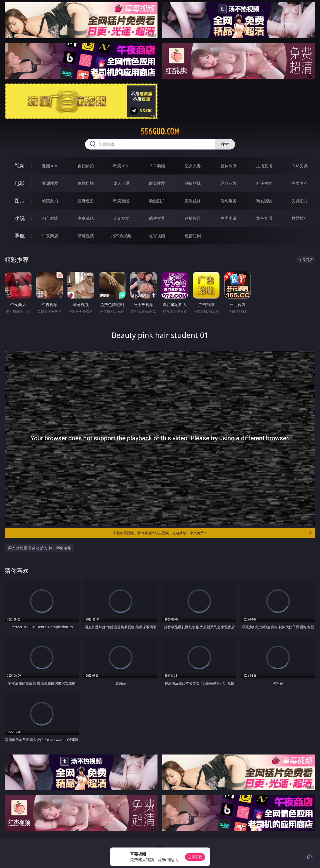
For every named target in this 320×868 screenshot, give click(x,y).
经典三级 (228, 183)
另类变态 (300, 183)
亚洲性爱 (50, 183)
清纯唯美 (228, 201)
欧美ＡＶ (121, 166)
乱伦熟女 (264, 183)
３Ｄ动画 (157, 166)
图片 (20, 201)
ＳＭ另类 (300, 166)
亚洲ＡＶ (50, 166)
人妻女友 (121, 218)
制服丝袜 (193, 183)
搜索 (225, 144)
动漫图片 (157, 201)
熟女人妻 (193, 166)
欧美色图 (121, 201)
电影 (20, 183)
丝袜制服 (228, 166)
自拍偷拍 (86, 166)
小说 (20, 218)
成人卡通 (121, 183)
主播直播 (264, 166)
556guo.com (160, 131)
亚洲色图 (86, 201)
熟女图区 (264, 201)
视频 (20, 166)
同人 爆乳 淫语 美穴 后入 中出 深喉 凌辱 (39, 548)
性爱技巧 (300, 218)
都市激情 (50, 218)
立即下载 (195, 857)
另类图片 (300, 201)
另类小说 (228, 218)
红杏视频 (157, 236)
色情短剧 (193, 236)
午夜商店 (50, 236)
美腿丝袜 (193, 201)
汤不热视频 (121, 236)
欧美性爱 (157, 183)
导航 (20, 236)
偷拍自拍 (86, 183)
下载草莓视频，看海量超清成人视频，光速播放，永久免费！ (213, 533)
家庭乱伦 (86, 218)
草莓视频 (86, 236)
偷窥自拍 (50, 201)
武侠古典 (157, 218)
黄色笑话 (264, 218)
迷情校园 (193, 218)
